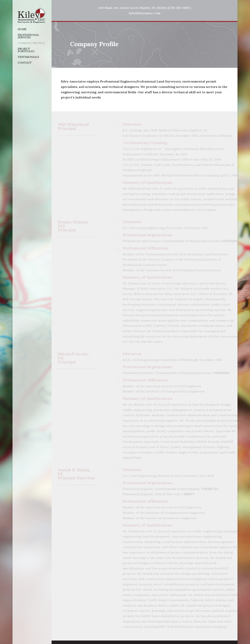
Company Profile (31, 43)
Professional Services (28, 36)
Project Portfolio (26, 50)
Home (22, 29)
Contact (25, 63)
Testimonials (28, 57)
